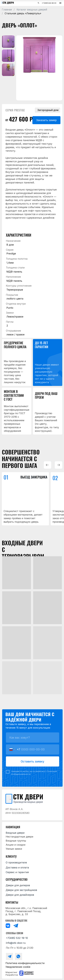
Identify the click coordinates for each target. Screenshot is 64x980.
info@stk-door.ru (16, 943)
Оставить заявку (32, 761)
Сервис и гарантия (17, 872)
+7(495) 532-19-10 (17, 938)
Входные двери (15, 833)
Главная (7, 10)
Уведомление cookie (18, 967)
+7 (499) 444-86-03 (49, 3)
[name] (33, 738)
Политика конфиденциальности (25, 963)
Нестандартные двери (19, 837)
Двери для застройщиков (21, 890)
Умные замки (14, 849)
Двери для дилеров (18, 885)
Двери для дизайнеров (20, 895)
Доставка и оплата (17, 868)
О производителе (16, 863)
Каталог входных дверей (32, 10)
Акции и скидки (16, 845)
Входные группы (16, 841)
